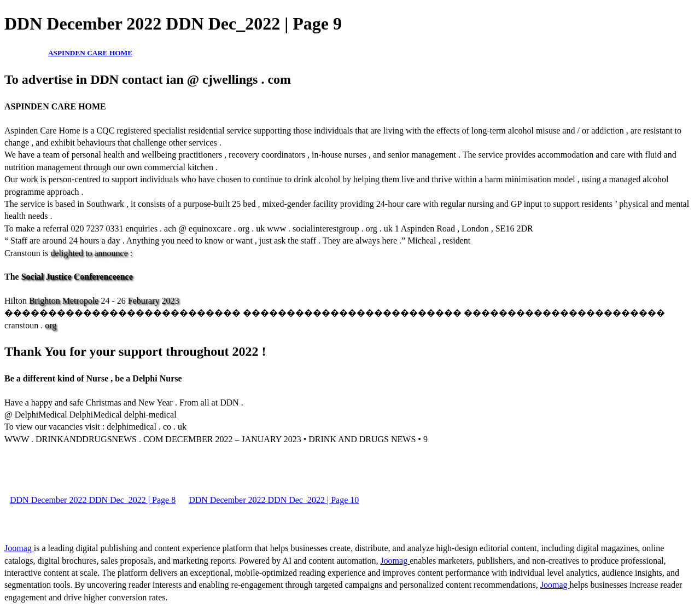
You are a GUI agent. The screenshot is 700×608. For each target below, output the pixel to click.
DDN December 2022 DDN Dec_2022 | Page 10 (274, 500)
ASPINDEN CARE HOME (90, 53)
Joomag (19, 548)
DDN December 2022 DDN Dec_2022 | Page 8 (93, 500)
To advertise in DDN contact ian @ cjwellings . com (148, 79)
